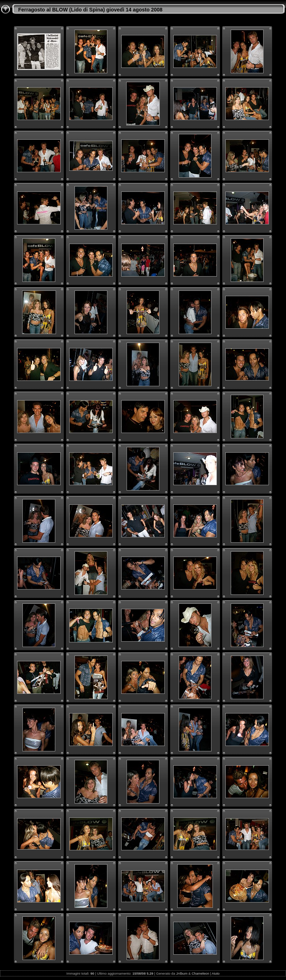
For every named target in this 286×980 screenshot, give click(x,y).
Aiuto (216, 973)
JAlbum (182, 973)
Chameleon (200, 973)
